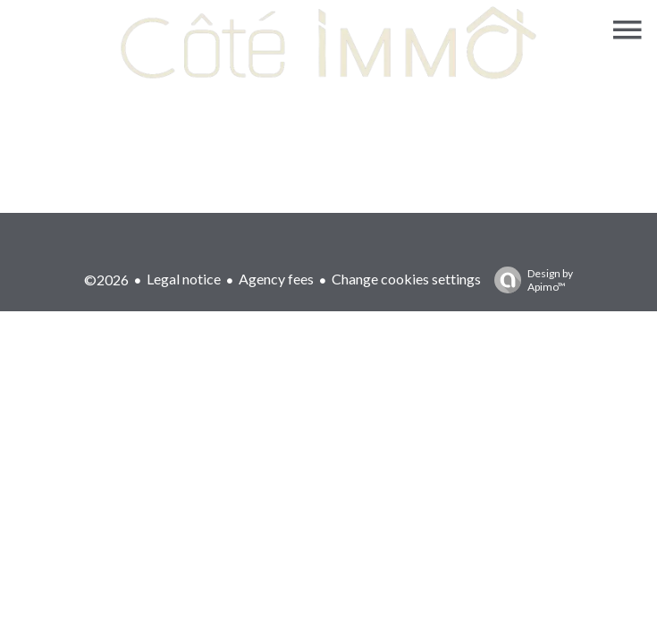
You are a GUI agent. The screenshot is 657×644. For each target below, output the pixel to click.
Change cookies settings (406, 279)
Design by (529, 280)
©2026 (106, 280)
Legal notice (184, 279)
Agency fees (276, 279)
